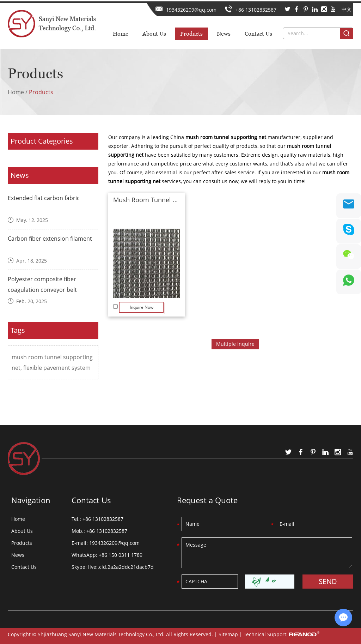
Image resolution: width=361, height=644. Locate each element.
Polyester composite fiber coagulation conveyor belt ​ (43, 284)
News (224, 34)
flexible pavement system (57, 368)
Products (191, 34)
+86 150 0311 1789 (121, 555)
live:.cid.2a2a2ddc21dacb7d (121, 567)
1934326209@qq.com (191, 10)
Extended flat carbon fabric (44, 198)
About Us (154, 34)
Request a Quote (207, 500)
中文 (347, 9)
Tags (18, 330)
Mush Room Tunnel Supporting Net (147, 200)
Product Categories (42, 141)
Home (121, 34)
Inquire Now (142, 307)
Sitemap (228, 634)
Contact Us (258, 34)
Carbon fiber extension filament (50, 239)
